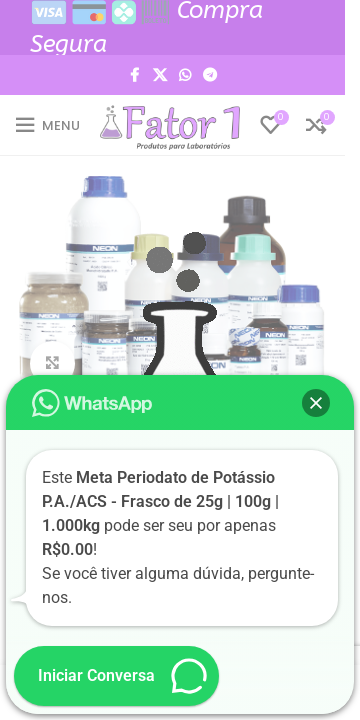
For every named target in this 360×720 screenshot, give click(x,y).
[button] (316, 403)
